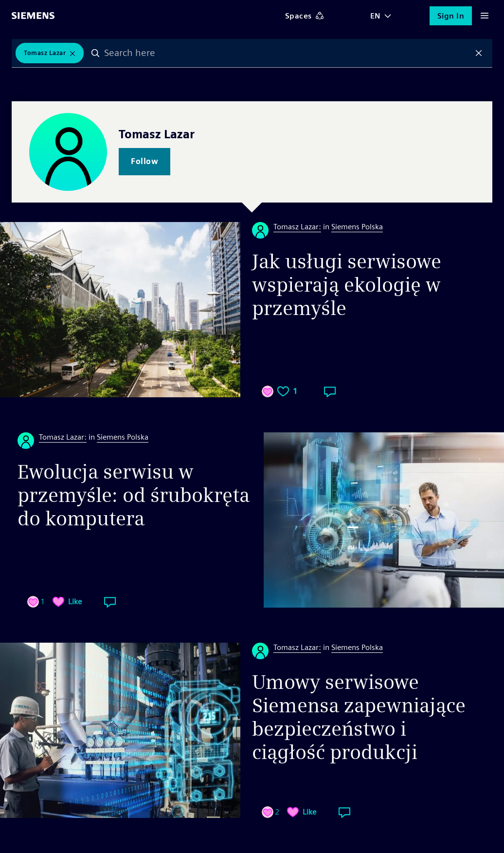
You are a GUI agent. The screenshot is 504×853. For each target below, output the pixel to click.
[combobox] (287, 53)
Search (95, 53)
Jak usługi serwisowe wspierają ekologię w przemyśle (347, 285)
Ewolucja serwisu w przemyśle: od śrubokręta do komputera (134, 495)
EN (376, 16)
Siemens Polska (357, 227)
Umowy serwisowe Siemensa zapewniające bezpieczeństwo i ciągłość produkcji (359, 717)
